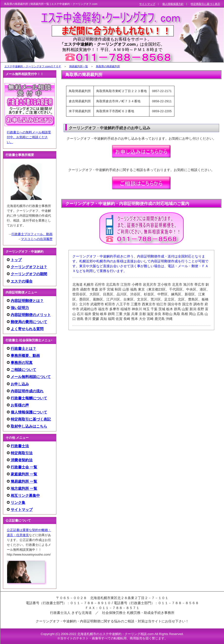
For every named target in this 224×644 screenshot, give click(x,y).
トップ (16, 260)
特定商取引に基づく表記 (31, 419)
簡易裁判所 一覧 (24, 481)
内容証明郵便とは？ (27, 301)
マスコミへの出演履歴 (37, 239)
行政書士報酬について (29, 398)
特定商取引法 (22, 453)
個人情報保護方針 (173, 4)
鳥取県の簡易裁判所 (108, 66)
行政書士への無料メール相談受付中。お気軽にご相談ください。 (29, 137)
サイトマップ (22, 510)
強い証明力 (20, 308)
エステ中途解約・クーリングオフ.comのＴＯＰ (33, 66)
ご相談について (23, 370)
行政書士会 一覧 (24, 467)
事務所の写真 (22, 363)
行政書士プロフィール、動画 (32, 234)
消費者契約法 (22, 460)
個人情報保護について (29, 412)
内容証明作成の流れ (27, 391)
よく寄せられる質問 (27, 329)
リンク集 (18, 502)
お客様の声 (20, 405)
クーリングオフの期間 (29, 274)
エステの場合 (22, 281)
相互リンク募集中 (25, 495)
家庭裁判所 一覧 (24, 474)
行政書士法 (20, 446)
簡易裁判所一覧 (79, 66)
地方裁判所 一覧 (24, 488)
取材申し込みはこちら (29, 426)
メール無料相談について (31, 377)
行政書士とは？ (23, 348)
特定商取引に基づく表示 (205, 4)
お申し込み (20, 384)
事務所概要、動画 (25, 356)
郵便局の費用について (29, 322)
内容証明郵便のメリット (31, 315)
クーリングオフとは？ (29, 267)
